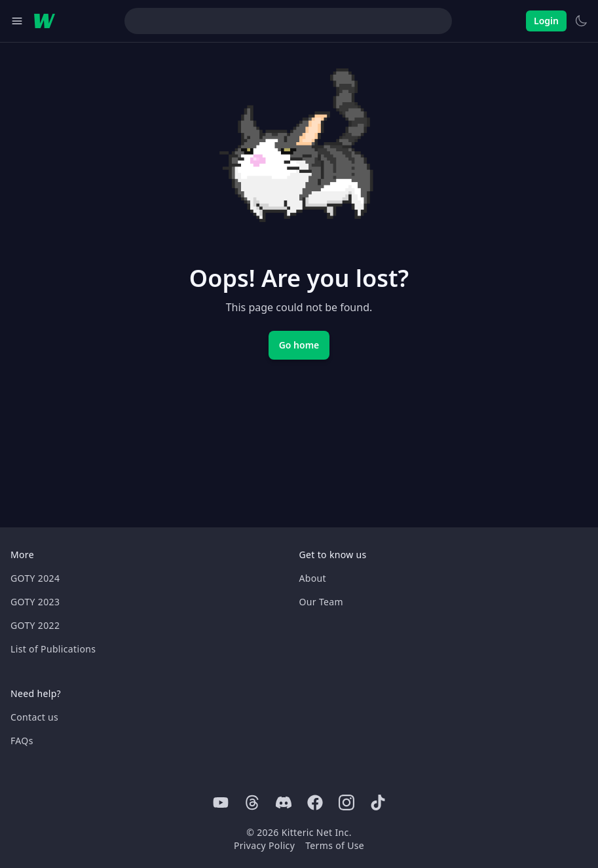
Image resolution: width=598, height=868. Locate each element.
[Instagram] (346, 802)
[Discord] (284, 802)
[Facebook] (315, 802)
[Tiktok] (378, 802)
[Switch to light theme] (581, 21)
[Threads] (252, 802)
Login (546, 21)
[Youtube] (221, 802)
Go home (299, 345)
